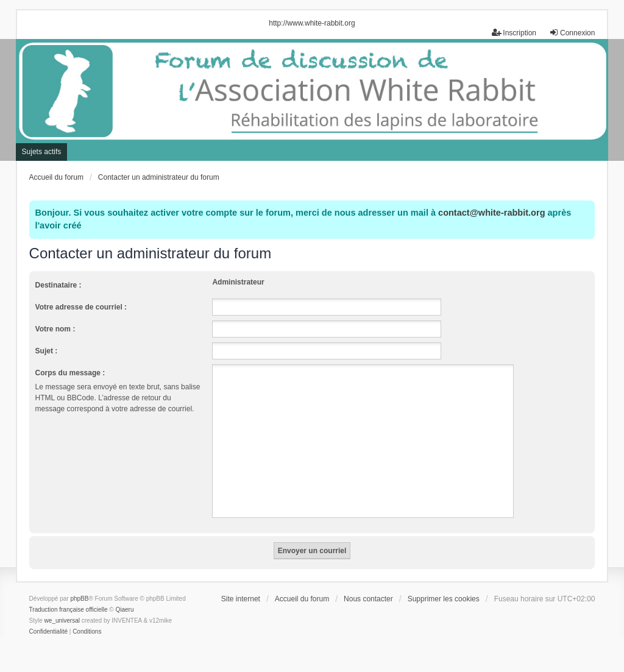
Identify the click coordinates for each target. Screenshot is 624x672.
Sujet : (47, 351)
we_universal (62, 621)
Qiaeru (125, 610)
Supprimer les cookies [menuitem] (444, 599)
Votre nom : (55, 329)
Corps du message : (70, 373)
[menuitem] (48, 632)
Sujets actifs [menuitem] (42, 152)
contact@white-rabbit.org (491, 213)
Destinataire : (58, 285)
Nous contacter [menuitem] (368, 599)
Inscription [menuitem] (514, 33)
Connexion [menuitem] (572, 33)
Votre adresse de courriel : (81, 307)
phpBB (79, 599)
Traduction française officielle (69, 610)
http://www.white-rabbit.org (312, 23)
